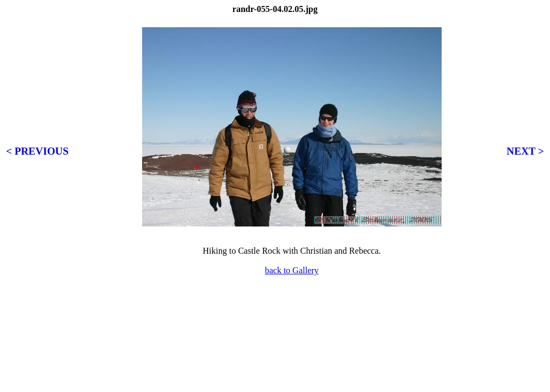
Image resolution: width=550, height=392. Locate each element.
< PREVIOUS (37, 151)
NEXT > (525, 151)
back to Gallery (292, 270)
